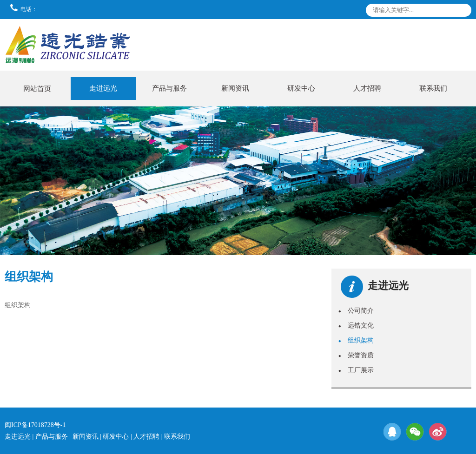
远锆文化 (356, 325)
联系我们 (433, 88)
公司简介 (356, 310)
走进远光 (103, 88)
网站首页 (37, 89)
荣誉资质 (356, 355)
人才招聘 (367, 88)
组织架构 (356, 340)
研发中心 (301, 88)
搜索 (463, 12)
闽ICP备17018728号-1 (35, 425)
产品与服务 (169, 88)
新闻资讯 (235, 88)
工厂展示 (356, 370)
